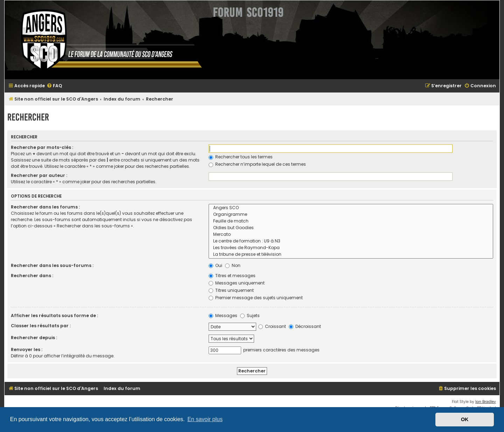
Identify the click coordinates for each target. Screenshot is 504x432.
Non (233, 265)
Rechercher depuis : (34, 338)
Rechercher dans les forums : (45, 207)
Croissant (272, 326)
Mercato (351, 235)
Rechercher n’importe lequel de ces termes (257, 164)
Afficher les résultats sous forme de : (54, 316)
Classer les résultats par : (41, 326)
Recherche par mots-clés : (42, 147)
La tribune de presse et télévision (351, 255)
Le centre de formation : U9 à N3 (351, 241)
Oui (215, 265)
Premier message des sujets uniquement (256, 298)
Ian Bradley (486, 402)
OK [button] (465, 419)
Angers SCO (351, 208)
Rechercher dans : (32, 276)
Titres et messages (232, 276)
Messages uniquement (237, 283)
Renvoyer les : (27, 349)
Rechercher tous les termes (241, 157)
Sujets (250, 316)
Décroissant (305, 326)
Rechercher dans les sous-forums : (52, 265)
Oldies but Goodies (351, 228)
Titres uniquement (231, 290)
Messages (223, 316)
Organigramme (351, 215)
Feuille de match (351, 221)
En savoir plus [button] (205, 419)
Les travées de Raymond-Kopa (351, 248)
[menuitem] (54, 86)
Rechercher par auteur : (39, 175)
